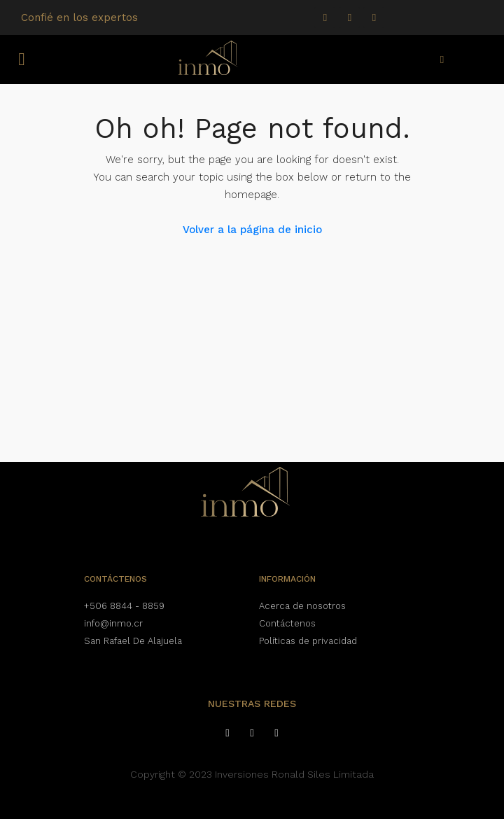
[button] (22, 59)
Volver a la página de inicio (252, 230)
